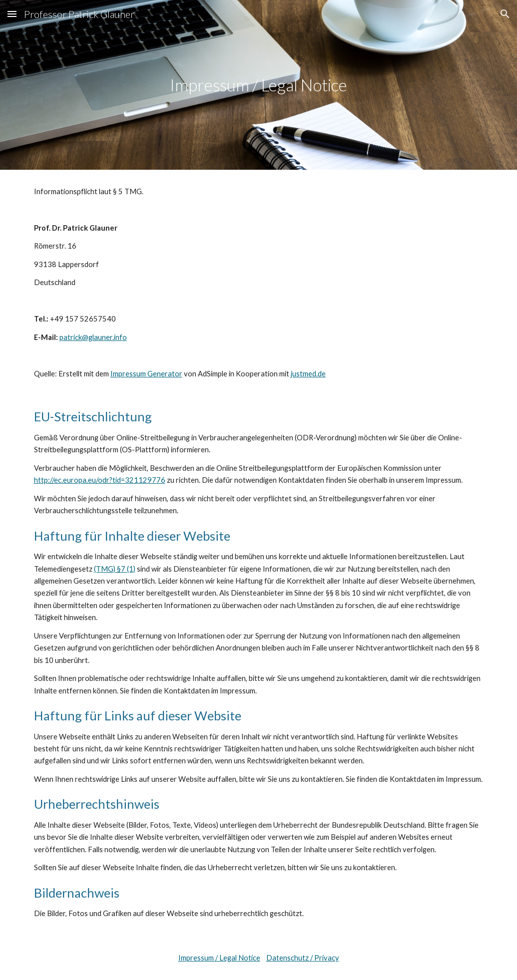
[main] (258, 85)
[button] (12, 14)
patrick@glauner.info (93, 337)
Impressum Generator (146, 374)
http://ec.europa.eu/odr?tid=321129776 (100, 480)
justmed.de (308, 374)
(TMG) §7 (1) (115, 569)
